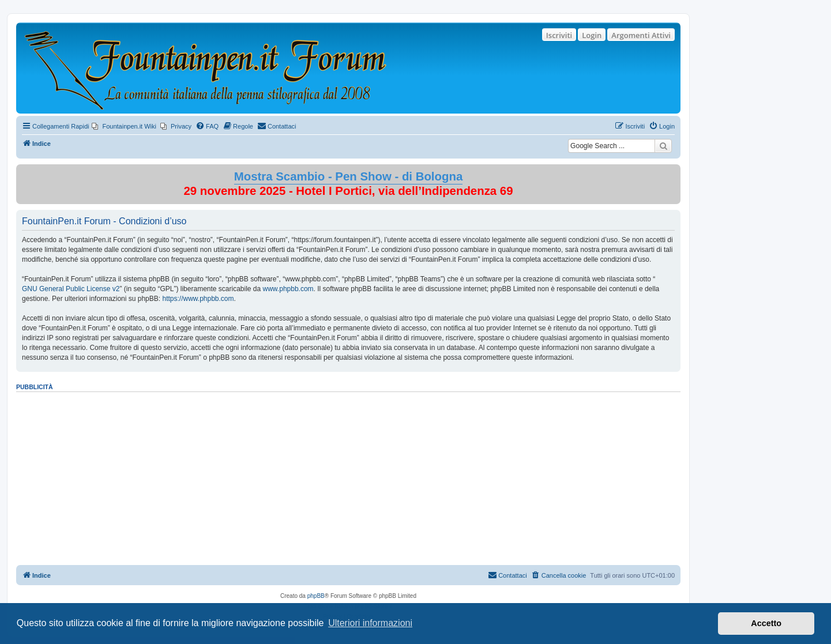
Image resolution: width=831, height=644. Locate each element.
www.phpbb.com (288, 289)
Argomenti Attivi (641, 35)
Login (592, 35)
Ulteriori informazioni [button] (370, 623)
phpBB (316, 596)
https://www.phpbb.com (198, 299)
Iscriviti (559, 35)
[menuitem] (124, 126)
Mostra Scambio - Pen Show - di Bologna (349, 176)
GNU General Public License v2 (71, 289)
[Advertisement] (348, 474)
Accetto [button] (766, 623)
